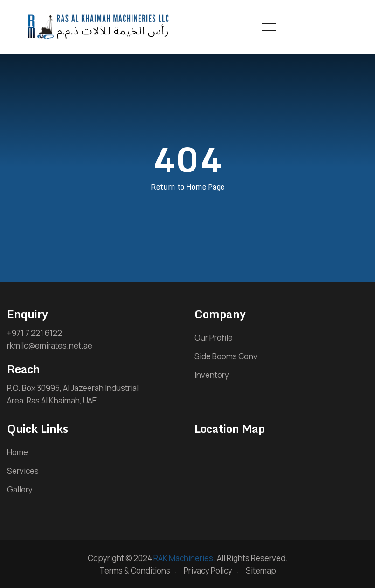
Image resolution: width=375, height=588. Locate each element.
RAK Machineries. (184, 558)
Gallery (20, 489)
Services (23, 471)
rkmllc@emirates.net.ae (50, 345)
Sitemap (261, 571)
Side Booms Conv (226, 356)
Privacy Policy (208, 571)
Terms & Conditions (135, 571)
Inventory (212, 375)
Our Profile (214, 338)
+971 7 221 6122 (35, 333)
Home (17, 452)
